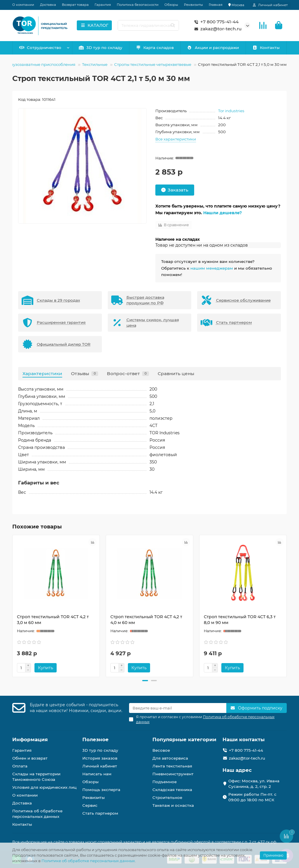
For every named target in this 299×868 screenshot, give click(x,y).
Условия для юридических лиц (44, 787)
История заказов (100, 758)
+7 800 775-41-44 (215, 22)
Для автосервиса (170, 758)
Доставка (48, 5)
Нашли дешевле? (222, 213)
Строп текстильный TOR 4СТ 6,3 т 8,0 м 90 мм (240, 620)
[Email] (178, 708)
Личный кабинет (100, 766)
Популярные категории (184, 739)
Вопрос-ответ (128, 374)
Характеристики (42, 374)
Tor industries (231, 111)
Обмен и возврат (30, 758)
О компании (23, 5)
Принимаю (273, 855)
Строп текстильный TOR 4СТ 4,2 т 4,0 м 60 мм (146, 620)
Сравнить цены (176, 374)
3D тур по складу (101, 48)
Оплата (20, 766)
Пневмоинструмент (173, 774)
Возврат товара (75, 5)
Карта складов (155, 48)
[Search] (148, 25)
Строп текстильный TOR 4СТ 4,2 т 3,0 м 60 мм (53, 620)
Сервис (90, 805)
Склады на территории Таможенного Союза (36, 777)
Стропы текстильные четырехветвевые (153, 64)
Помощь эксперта (101, 790)
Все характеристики (176, 139)
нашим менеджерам (212, 268)
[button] (145, 681)
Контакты (266, 48)
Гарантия (103, 5)
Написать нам (97, 774)
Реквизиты (193, 5)
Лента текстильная (172, 766)
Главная (216, 5)
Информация (30, 739)
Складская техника (172, 790)
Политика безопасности (138, 5)
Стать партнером (100, 813)
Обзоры (171, 5)
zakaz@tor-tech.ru (217, 29)
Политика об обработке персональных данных (37, 814)
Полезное (95, 739)
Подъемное (165, 782)
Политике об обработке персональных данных (88, 861)
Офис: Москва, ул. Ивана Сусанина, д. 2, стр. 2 (254, 784)
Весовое (161, 750)
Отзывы (85, 374)
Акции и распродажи (213, 48)
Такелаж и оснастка (173, 805)
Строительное (167, 797)
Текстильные (95, 64)
